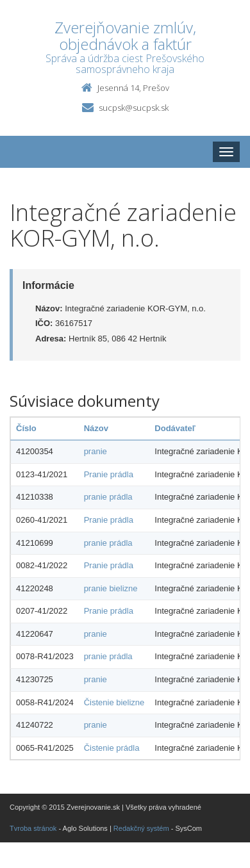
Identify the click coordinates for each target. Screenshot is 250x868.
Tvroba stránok (33, 828)
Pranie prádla (109, 474)
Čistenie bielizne (114, 702)
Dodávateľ (175, 428)
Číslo (26, 428)
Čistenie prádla (112, 748)
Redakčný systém (141, 828)
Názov (96, 428)
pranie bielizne (111, 588)
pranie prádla (108, 497)
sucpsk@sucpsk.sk (134, 108)
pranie (96, 451)
